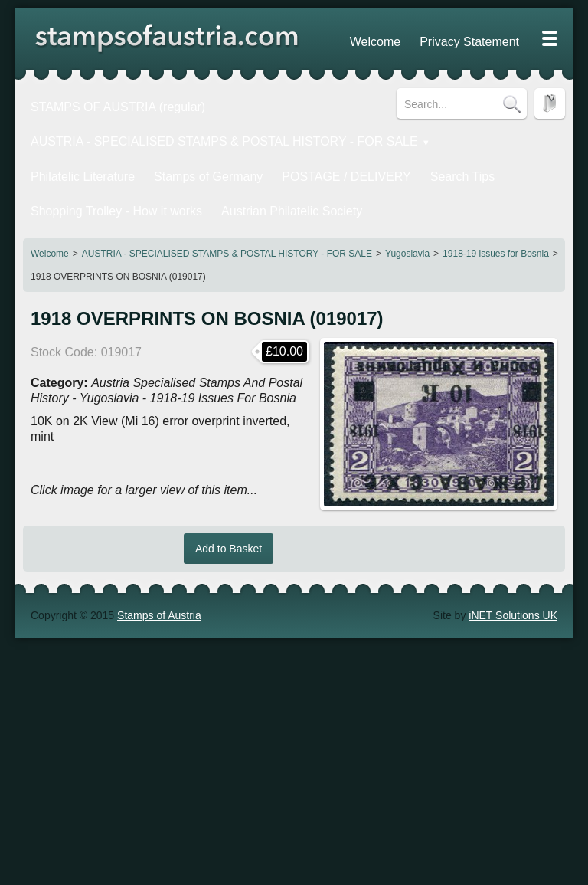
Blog (512, 38)
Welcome (50, 224)
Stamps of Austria (159, 585)
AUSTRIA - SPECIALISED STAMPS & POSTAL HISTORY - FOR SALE (227, 224)
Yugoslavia (407, 224)
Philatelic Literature (72, 159)
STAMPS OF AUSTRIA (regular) (103, 103)
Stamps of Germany (177, 159)
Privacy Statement (446, 38)
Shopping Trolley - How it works (102, 185)
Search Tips (389, 159)
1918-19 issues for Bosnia (496, 224)
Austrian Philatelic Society (250, 185)
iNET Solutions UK (513, 585)
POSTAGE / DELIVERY (293, 159)
